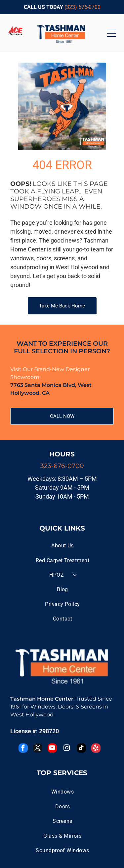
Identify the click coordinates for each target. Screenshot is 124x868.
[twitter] (38, 749)
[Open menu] (111, 33)
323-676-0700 (62, 466)
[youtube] (52, 749)
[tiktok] (81, 749)
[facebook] (23, 749)
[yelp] (96, 749)
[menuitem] (62, 546)
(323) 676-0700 (83, 7)
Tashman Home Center (42, 699)
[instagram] (67, 749)
